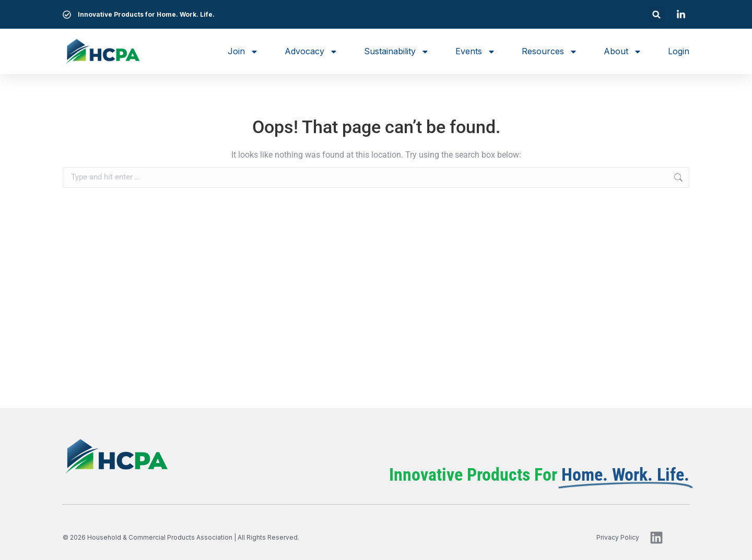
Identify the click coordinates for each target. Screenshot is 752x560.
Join (243, 52)
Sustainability (397, 52)
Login (679, 51)
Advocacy (311, 52)
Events (475, 52)
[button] (657, 14)
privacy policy (618, 537)
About (623, 52)
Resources (550, 52)
